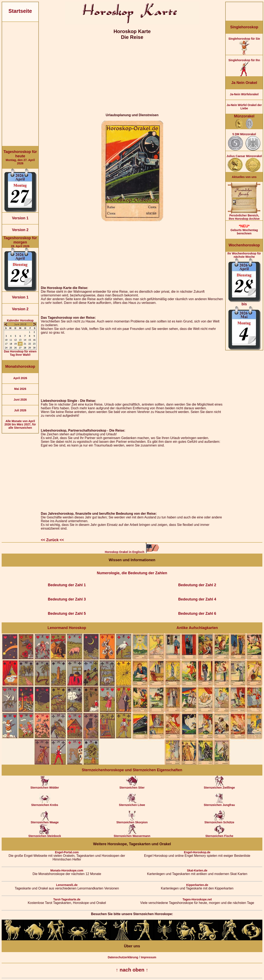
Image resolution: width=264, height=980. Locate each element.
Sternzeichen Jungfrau (219, 804)
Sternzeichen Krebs (45, 804)
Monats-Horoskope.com (67, 870)
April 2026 (20, 378)
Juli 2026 (20, 410)
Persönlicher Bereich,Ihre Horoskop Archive (244, 216)
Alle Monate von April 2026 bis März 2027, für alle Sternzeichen (20, 424)
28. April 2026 (20, 242)
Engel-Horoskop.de (197, 852)
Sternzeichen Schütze (219, 821)
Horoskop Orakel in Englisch (132, 552)
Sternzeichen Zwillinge (219, 786)
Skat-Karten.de (197, 870)
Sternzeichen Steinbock (45, 835)
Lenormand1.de (67, 885)
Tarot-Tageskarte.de (67, 899)
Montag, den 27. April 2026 (20, 157)
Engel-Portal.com (67, 852)
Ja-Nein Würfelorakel (244, 94)
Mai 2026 (20, 389)
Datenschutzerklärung (123, 957)
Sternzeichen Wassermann (132, 835)
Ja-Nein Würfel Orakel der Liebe (244, 107)
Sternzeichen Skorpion (132, 821)
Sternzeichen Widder (45, 786)
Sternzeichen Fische (219, 835)
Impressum (149, 957)
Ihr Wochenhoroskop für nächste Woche (244, 301)
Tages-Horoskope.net (197, 899)
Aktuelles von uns (244, 177)
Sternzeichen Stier (132, 786)
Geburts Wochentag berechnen (244, 230)
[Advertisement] (20, 84)
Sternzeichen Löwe (132, 804)
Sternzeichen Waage (45, 821)
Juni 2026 (20, 400)
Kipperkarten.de (197, 885)
